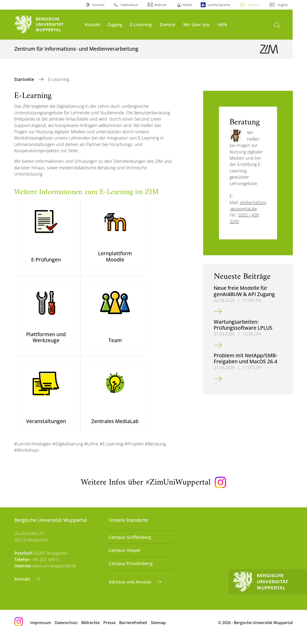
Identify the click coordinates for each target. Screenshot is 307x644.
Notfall (187, 5)
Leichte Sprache (219, 5)
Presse (109, 629)
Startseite (25, 79)
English (283, 5)
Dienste (168, 24)
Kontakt (93, 24)
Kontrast (98, 5)
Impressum (41, 629)
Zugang (115, 24)
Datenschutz (66, 629)
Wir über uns (197, 24)
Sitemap (158, 629)
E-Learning (141, 24)
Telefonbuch (129, 5)
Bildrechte (91, 629)
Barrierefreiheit (133, 629)
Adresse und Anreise (130, 588)
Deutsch (254, 5)
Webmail (160, 5)
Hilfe (222, 24)
